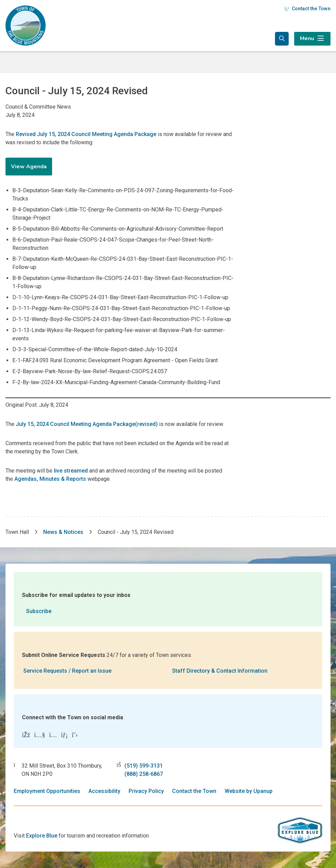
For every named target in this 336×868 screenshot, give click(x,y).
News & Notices (63, 532)
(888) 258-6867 (144, 774)
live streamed (71, 471)
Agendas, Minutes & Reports (50, 479)
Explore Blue (42, 836)
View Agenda (29, 167)
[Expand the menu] (312, 39)
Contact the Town (308, 9)
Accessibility (104, 791)
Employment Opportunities (47, 791)
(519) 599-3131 (144, 766)
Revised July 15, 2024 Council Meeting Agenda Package (86, 134)
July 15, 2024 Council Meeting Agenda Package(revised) (87, 424)
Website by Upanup (249, 791)
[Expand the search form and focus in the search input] (282, 39)
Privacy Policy (146, 791)
